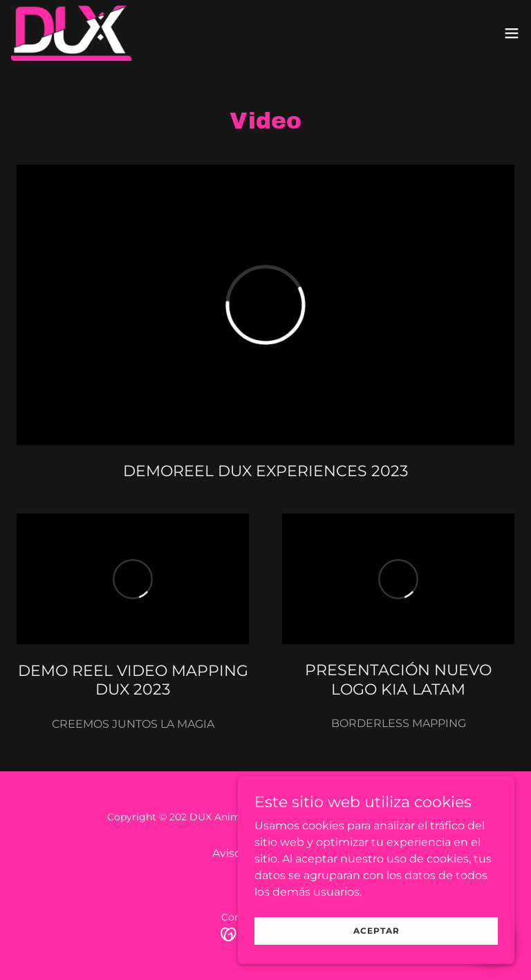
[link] (71, 33)
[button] (512, 33)
